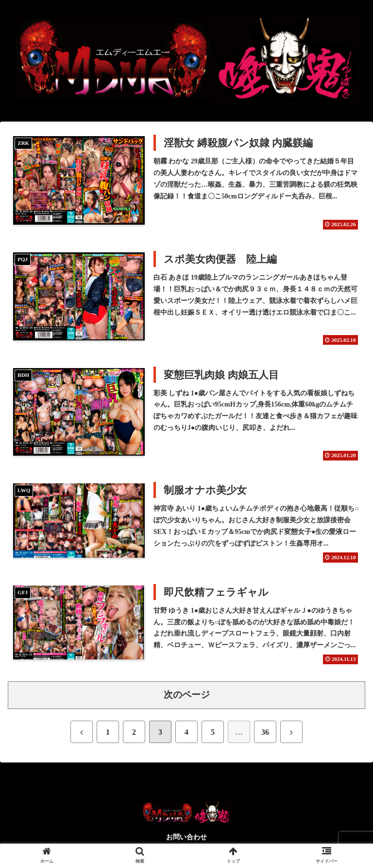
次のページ (187, 695)
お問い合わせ (186, 837)
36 (265, 732)
